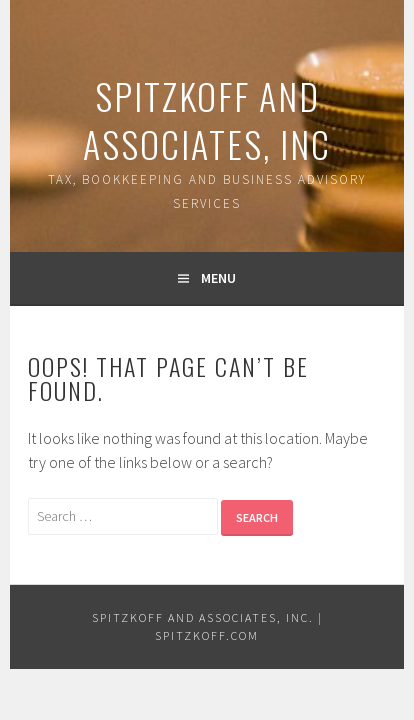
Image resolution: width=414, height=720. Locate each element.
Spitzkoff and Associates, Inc (207, 119)
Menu (218, 278)
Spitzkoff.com (207, 635)
